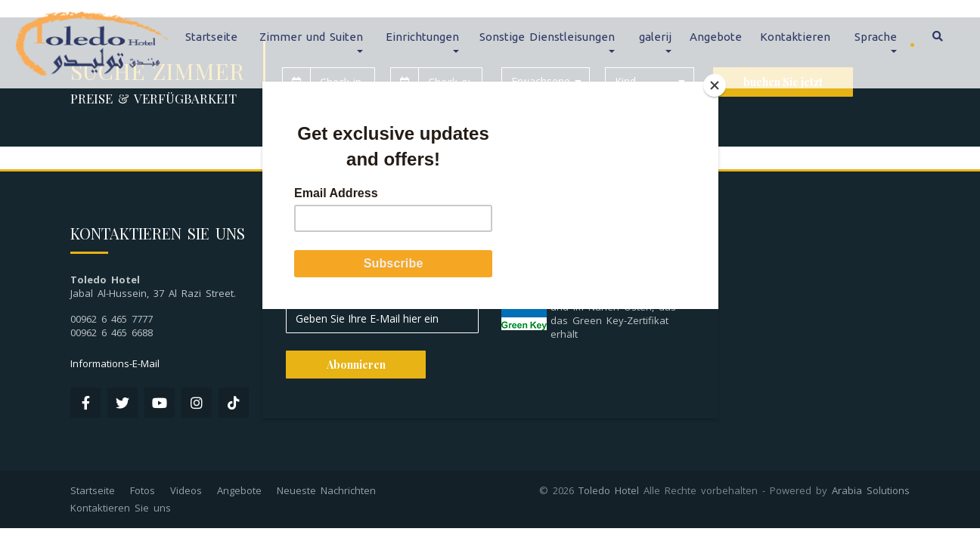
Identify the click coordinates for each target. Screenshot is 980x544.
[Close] (715, 85)
